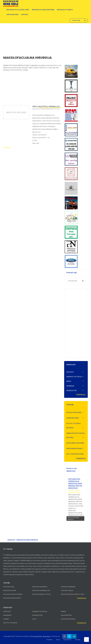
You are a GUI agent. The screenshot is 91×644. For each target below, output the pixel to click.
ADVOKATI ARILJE (67, 590)
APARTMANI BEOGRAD (74, 448)
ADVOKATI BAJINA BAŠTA (12, 598)
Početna (49, 640)
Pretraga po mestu (65, 10)
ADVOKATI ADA (9, 587)
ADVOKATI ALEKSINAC (40, 587)
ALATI (35, 619)
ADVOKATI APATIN (10, 590)
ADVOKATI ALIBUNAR (68, 587)
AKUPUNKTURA (67, 615)
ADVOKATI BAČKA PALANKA (13, 594)
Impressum (67, 640)
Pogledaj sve (81, 394)
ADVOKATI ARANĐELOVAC (42, 590)
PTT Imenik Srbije (36, 636)
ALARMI (6, 619)
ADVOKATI (70, 372)
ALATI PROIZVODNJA (68, 619)
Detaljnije (7, 148)
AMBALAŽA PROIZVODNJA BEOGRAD (76, 435)
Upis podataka (13, 15)
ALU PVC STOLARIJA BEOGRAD (73, 426)
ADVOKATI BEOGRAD (74, 412)
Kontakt (25, 15)
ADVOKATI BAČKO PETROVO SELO (73, 594)
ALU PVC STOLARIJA (11, 623)
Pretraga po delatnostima (43, 10)
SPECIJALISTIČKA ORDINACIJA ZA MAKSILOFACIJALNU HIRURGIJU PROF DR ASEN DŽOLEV (75, 483)
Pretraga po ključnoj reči (18, 10)
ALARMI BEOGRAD (73, 418)
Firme (58, 640)
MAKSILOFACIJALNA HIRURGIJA (51, 108)
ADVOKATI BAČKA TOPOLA (42, 594)
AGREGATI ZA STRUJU (74, 377)
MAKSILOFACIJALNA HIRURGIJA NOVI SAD (46, 109)
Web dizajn (47, 636)
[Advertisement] (45, 38)
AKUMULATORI (71, 391)
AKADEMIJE (70, 386)
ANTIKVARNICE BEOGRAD (75, 443)
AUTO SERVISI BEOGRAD (75, 454)
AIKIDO (69, 381)
